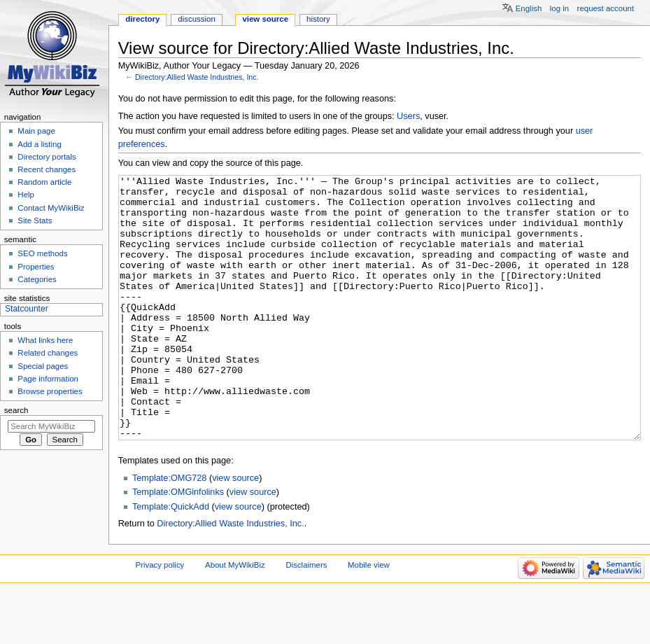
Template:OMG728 (169, 531)
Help (26, 195)
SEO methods (42, 253)
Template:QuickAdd (171, 559)
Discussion (196, 19)
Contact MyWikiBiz (51, 208)
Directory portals (47, 157)
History (318, 19)
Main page (36, 131)
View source (265, 19)
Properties (36, 267)
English (529, 8)
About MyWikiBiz (235, 617)
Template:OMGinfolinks (178, 545)
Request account (606, 8)
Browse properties (50, 391)
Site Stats (35, 220)
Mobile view (369, 617)
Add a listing (39, 144)
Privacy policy (160, 617)
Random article (44, 182)
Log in (559, 8)
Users (408, 116)
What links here (45, 340)
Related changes (48, 353)
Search (16, 410)
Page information (48, 379)
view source (235, 531)
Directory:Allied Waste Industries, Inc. (197, 77)
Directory (142, 19)
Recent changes (47, 169)
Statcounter (27, 309)
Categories (37, 279)
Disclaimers (306, 617)
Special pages (43, 366)
